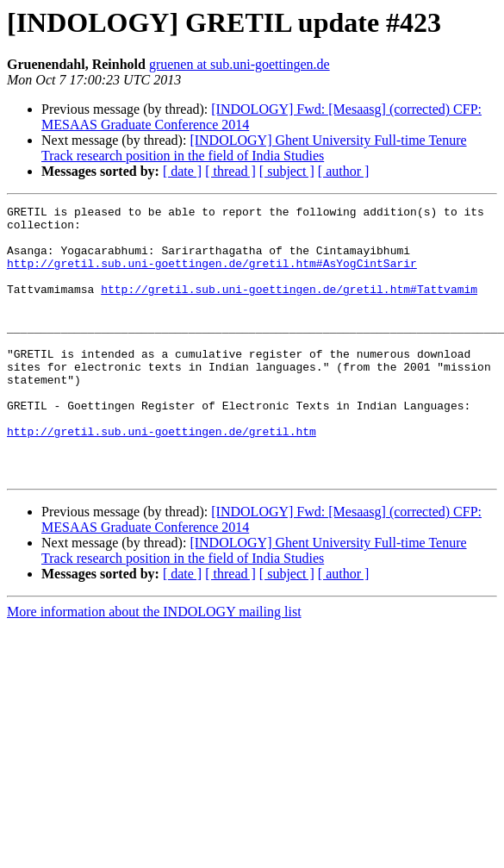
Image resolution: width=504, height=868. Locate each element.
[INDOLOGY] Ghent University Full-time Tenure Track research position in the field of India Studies (254, 148)
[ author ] (344, 171)
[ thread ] (230, 171)
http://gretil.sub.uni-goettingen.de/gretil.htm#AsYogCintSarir (212, 276)
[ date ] (182, 171)
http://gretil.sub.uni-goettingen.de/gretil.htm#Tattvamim (289, 307)
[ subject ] (287, 171)
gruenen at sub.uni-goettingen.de (240, 64)
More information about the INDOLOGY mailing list (154, 666)
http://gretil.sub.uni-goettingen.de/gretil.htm (162, 478)
